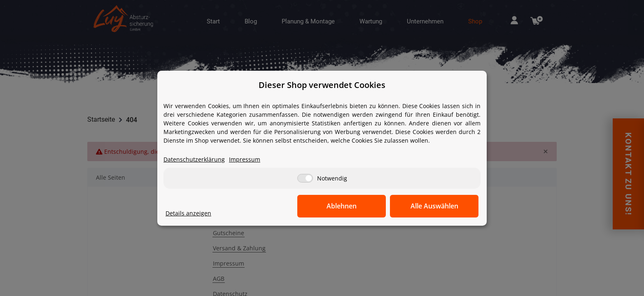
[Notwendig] (305, 178)
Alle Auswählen (437, 206)
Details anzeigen (188, 213)
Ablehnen (351, 206)
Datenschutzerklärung (194, 159)
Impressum (245, 159)
